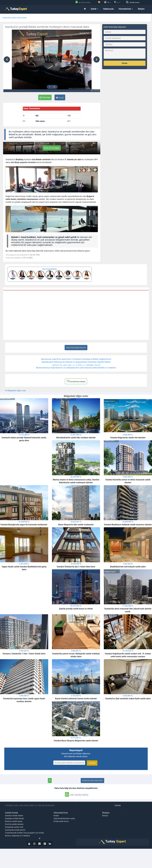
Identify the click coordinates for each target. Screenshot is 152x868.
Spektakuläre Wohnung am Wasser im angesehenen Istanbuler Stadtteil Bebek (76, 362)
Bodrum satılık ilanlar (14, 821)
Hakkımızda (108, 9)
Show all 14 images (52, 148)
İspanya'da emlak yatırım (15, 830)
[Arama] (128, 2)
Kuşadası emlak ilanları (15, 818)
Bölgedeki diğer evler (15, 391)
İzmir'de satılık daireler (14, 824)
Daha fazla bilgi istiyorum (76, 348)
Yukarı (118, 806)
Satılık (95, 9)
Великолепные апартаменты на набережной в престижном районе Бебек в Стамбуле (76, 368)
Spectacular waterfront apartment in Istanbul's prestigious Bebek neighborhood (76, 359)
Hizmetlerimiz (126, 9)
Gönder (125, 63)
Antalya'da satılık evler (14, 827)
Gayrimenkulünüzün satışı (64, 818)
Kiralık (56, 816)
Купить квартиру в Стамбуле (18, 836)
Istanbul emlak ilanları (14, 816)
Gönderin (92, 763)
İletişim (141, 9)
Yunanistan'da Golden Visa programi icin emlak (24, 833)
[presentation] (7, 59)
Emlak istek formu (61, 821)
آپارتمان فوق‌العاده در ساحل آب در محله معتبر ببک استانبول (76, 365)
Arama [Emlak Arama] (135, 2)
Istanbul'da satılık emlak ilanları (15, 18)
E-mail (60, 98)
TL (117, 2)
